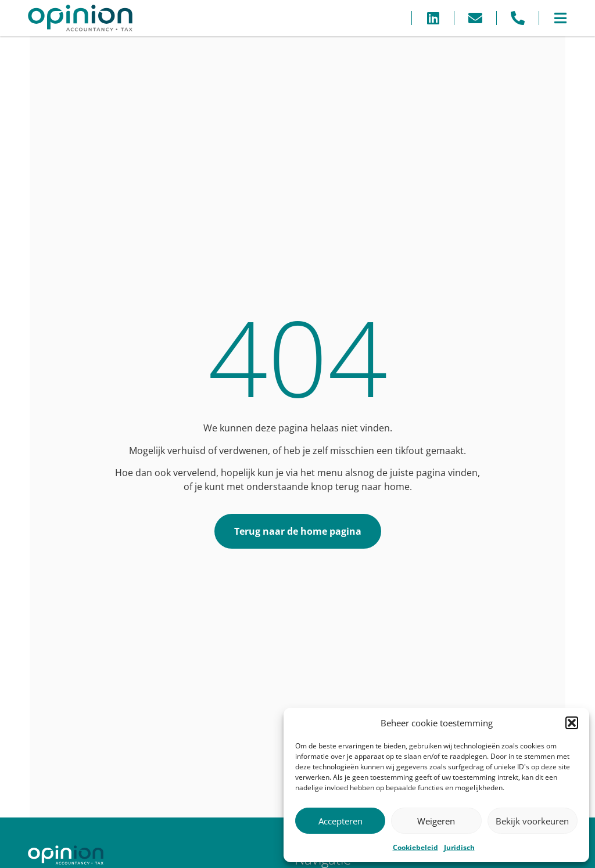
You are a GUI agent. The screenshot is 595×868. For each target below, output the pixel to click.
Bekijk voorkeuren (532, 821)
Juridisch (459, 847)
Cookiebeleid (415, 847)
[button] (572, 723)
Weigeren (436, 821)
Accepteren (340, 821)
